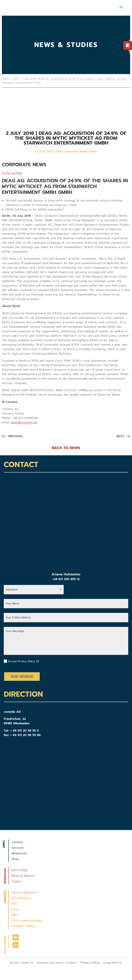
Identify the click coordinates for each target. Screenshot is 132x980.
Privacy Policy (90, 963)
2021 (16, 79)
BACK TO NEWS (66, 448)
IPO (14, 904)
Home (6, 79)
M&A (15, 915)
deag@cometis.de (24, 422)
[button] (121, 7)
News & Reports (23, 876)
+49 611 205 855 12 (66, 579)
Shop (15, 859)
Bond (15, 909)
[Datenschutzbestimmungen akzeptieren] (38, 661)
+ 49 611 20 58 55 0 (25, 731)
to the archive (12, 173)
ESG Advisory (21, 898)
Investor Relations (24, 893)
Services (18, 848)
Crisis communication (27, 920)
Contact (71, 963)
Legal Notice (113, 963)
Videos (17, 881)
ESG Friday (19, 870)
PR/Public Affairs (23, 926)
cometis (17, 842)
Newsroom (19, 853)
